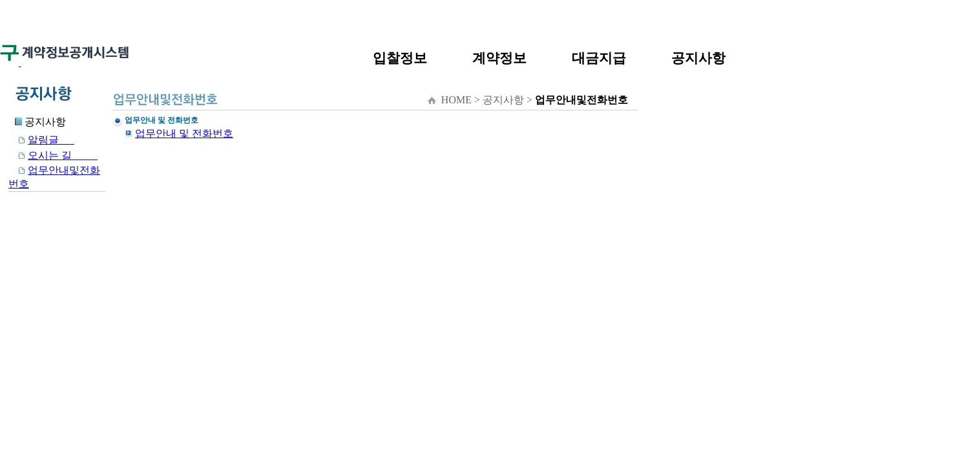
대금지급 (599, 58)
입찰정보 (400, 58)
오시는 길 (53, 155)
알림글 (41, 140)
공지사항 (698, 58)
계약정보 (499, 58)
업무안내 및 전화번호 (184, 133)
